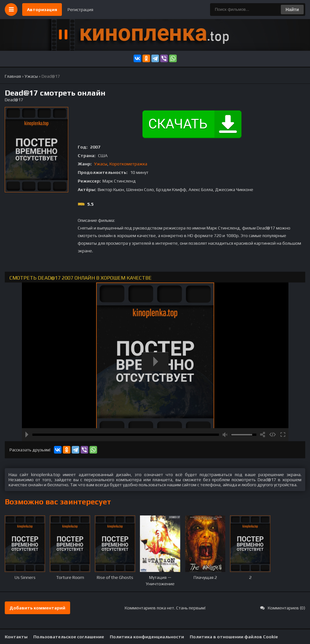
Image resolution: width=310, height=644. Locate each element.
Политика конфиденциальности (147, 637)
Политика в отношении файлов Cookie (234, 637)
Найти (292, 10)
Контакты (16, 637)
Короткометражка (128, 164)
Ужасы (101, 164)
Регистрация (80, 10)
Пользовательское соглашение (69, 637)
